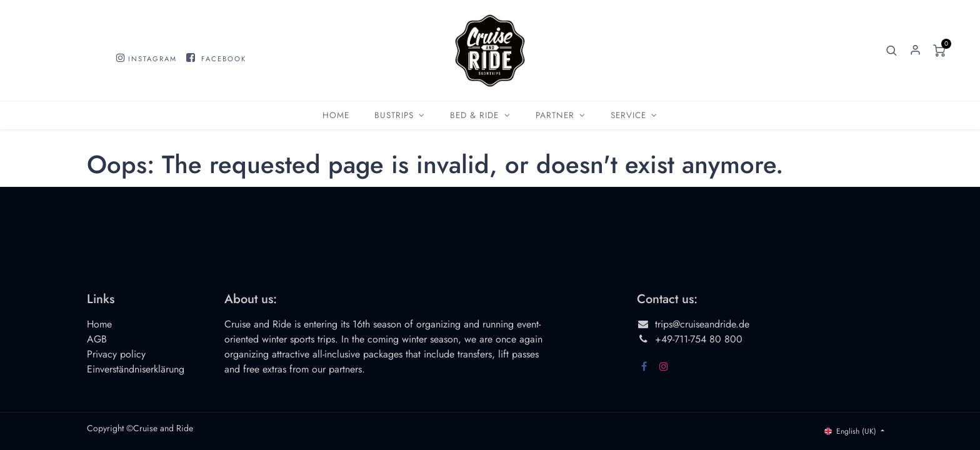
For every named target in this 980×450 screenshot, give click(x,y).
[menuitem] (336, 115)
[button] (892, 51)
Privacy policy (116, 354)
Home (99, 324)
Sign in (916, 51)
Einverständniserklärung (136, 369)
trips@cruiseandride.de (702, 324)
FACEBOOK (224, 59)
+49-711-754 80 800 (699, 339)
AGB (97, 339)
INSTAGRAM (152, 59)
